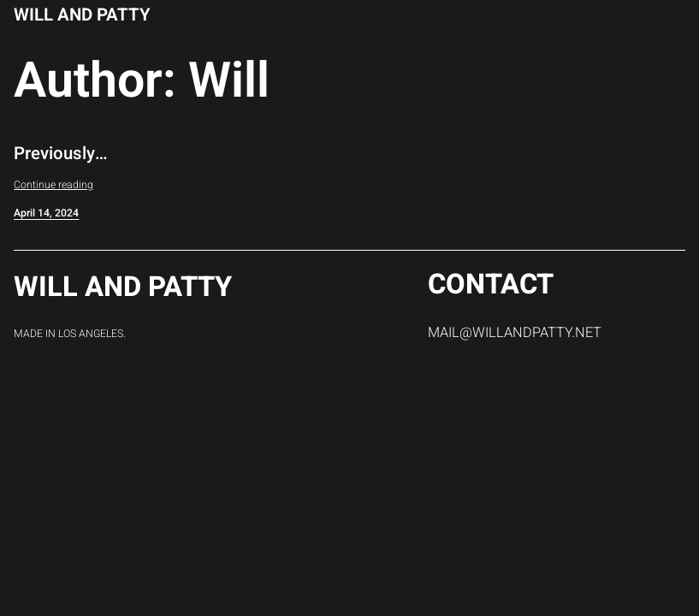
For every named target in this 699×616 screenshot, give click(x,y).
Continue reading (53, 185)
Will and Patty (82, 15)
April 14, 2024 (46, 213)
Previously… (61, 154)
